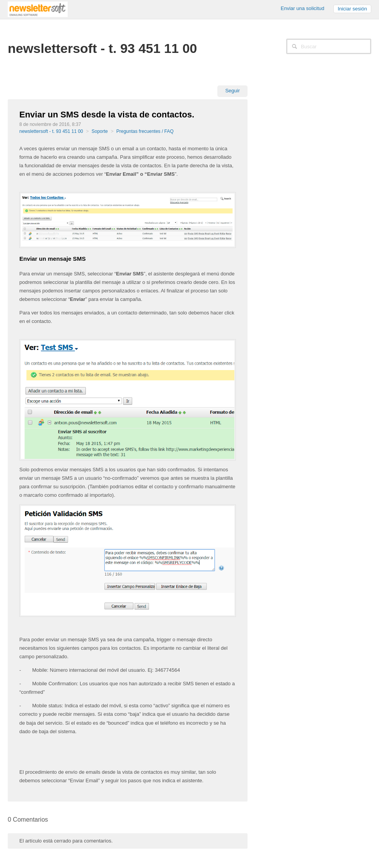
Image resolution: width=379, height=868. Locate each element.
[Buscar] (329, 46)
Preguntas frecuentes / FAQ (145, 131)
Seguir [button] (232, 91)
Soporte (100, 131)
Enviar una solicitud (303, 8)
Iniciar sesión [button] (352, 9)
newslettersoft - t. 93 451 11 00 (51, 131)
